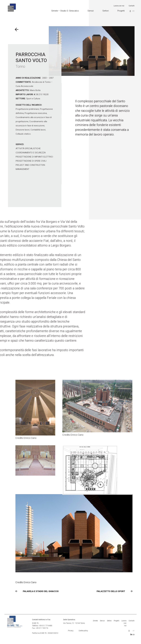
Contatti (132, 5)
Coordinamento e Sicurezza (19, 153)
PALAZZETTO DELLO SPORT (111, 591)
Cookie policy (83, 631)
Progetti (121, 10)
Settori (106, 10)
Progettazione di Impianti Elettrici (23, 157)
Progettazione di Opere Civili (20, 161)
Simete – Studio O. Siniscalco (65, 10)
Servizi (91, 10)
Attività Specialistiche (17, 148)
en (133, 10)
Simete (95, 621)
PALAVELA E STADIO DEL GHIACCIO (41, 591)
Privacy (71, 631)
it (130, 10)
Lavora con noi (119, 5)
